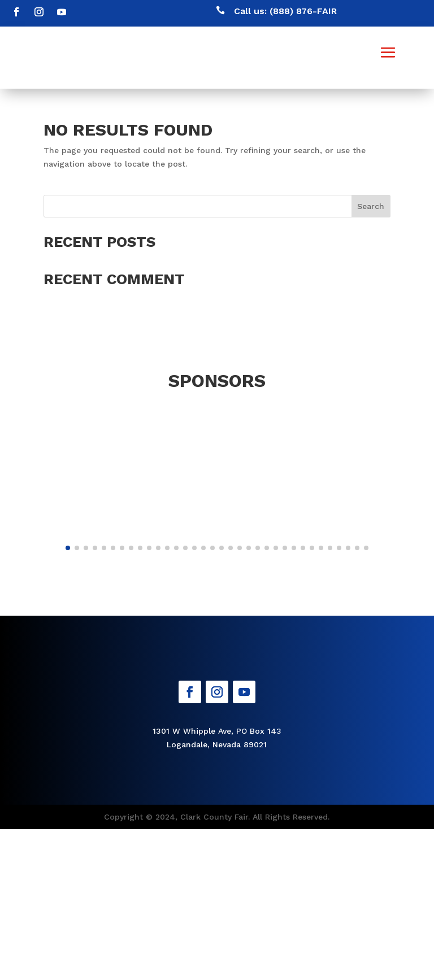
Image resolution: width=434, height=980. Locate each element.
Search (371, 206)
